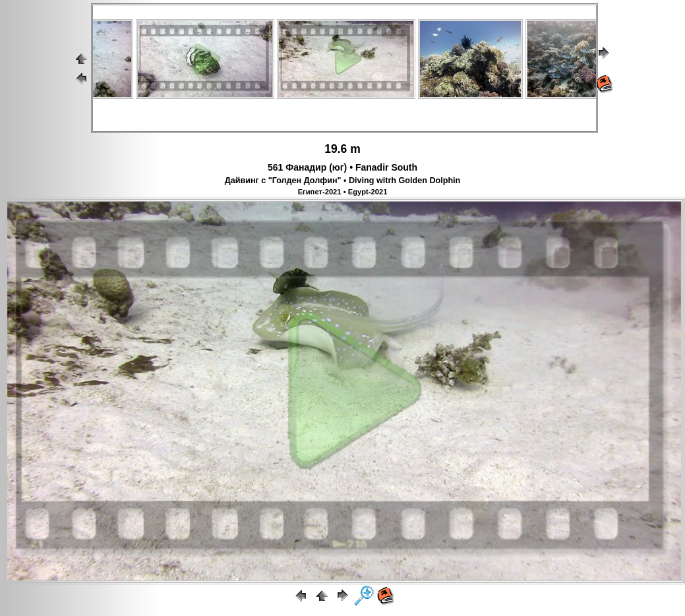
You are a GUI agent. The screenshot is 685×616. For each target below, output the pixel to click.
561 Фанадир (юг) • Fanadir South (342, 167)
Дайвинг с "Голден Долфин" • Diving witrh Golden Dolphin (343, 181)
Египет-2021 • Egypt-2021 (343, 192)
